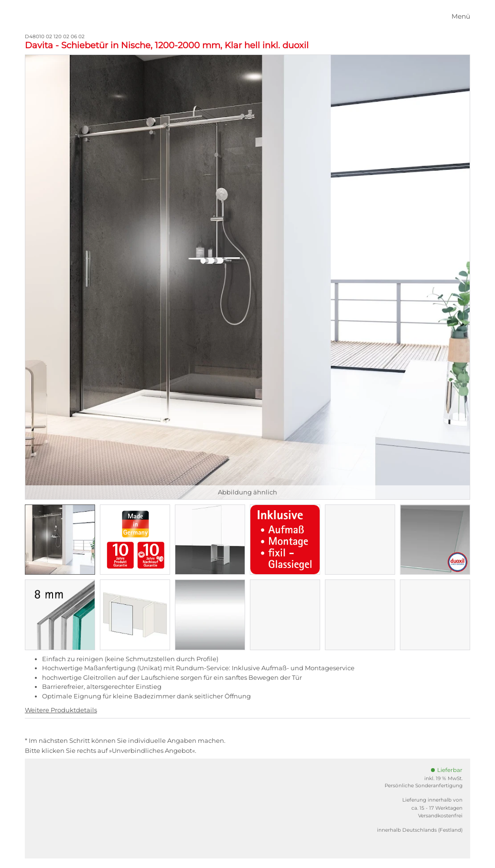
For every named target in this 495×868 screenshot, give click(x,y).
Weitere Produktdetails (61, 710)
